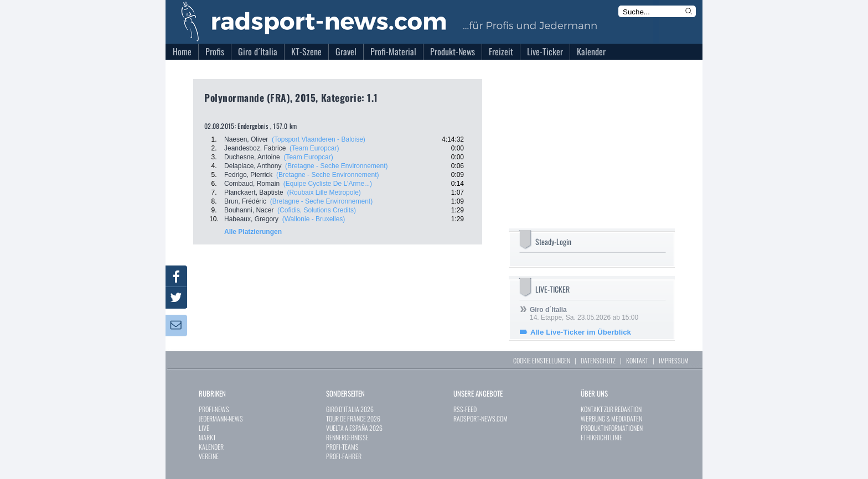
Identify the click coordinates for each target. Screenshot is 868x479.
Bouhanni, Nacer (249, 210)
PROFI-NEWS (214, 409)
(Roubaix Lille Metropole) (324, 192)
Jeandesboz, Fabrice (255, 148)
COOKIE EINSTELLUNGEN (542, 360)
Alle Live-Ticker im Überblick (581, 332)
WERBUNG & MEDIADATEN (611, 418)
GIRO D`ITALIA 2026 (350, 409)
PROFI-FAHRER (344, 456)
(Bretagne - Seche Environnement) (336, 166)
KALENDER (211, 447)
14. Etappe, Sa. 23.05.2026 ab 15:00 (584, 314)
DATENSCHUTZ (598, 360)
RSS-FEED (465, 409)
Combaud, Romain (252, 184)
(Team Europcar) (314, 148)
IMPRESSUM (674, 360)
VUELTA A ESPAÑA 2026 (354, 428)
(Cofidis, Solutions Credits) (317, 210)
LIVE (204, 428)
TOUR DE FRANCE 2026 (353, 418)
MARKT (207, 437)
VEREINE (209, 456)
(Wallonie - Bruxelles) (314, 219)
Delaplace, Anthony (253, 166)
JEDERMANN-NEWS (221, 418)
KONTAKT (637, 360)
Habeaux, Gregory (251, 219)
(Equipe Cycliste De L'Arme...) (328, 184)
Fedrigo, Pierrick (248, 175)
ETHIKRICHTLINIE (601, 437)
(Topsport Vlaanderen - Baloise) (319, 139)
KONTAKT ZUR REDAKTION (611, 409)
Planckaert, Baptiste (254, 192)
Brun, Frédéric (245, 201)
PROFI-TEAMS (342, 447)
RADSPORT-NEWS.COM (480, 418)
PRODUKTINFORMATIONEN (612, 428)
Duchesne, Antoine (252, 157)
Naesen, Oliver (246, 139)
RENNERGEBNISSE (347, 437)
